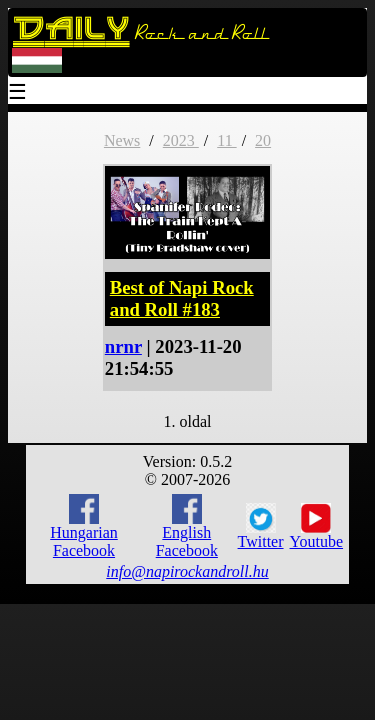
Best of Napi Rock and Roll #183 (182, 298)
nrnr (123, 346)
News (122, 140)
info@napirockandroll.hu (187, 571)
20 (263, 140)
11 (226, 140)
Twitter (261, 527)
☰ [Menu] (18, 93)
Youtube (317, 527)
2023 (181, 140)
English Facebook (187, 526)
